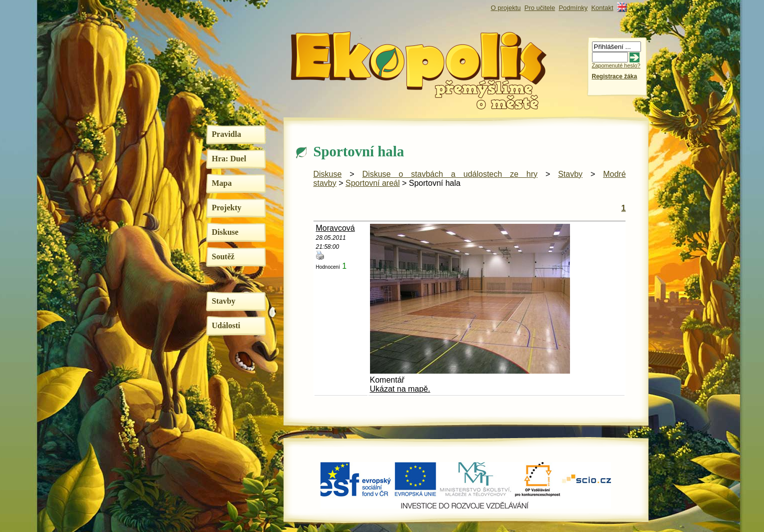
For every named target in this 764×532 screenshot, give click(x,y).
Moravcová (335, 228)
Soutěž (223, 257)
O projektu (506, 8)
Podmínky (573, 8)
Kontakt (602, 8)
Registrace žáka (615, 76)
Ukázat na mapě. (400, 389)
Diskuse (225, 232)
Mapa (222, 183)
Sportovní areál (373, 183)
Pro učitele (540, 8)
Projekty (227, 208)
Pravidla (227, 134)
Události (226, 325)
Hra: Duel (229, 159)
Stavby (224, 301)
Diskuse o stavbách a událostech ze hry (450, 174)
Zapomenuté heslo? (616, 65)
